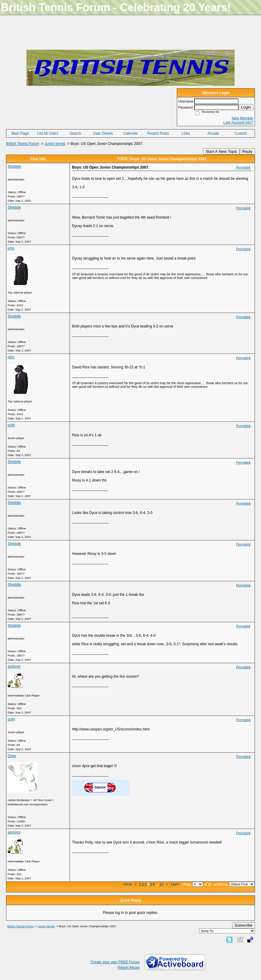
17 (162, 884)
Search (75, 133)
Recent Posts (158, 133)
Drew (12, 756)
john (11, 248)
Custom (241, 133)
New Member (243, 118)
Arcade (213, 133)
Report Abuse (129, 968)
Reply (247, 151)
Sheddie (14, 166)
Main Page (20, 133)
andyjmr (14, 666)
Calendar (130, 133)
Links (186, 133)
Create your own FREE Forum (115, 962)
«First (128, 884)
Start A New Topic (222, 151)
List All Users (48, 133)
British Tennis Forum (23, 144)
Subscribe (244, 925)
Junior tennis (55, 144)
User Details (103, 133)
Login (246, 107)
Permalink (243, 167)
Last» (175, 884)
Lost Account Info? (238, 122)
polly (11, 425)
